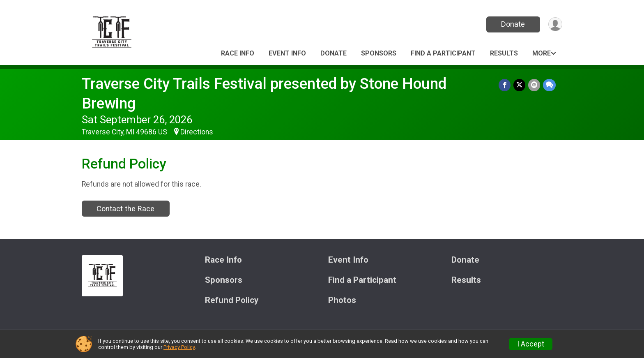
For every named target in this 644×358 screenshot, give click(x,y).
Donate (512, 24)
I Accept (531, 344)
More (542, 53)
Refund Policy (232, 300)
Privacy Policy (179, 347)
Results (504, 53)
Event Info (287, 53)
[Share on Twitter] (520, 85)
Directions (197, 132)
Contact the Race (125, 209)
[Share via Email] (535, 85)
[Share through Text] (549, 85)
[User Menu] (555, 24)
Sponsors (379, 53)
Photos (342, 300)
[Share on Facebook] (506, 85)
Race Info (238, 53)
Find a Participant (443, 53)
